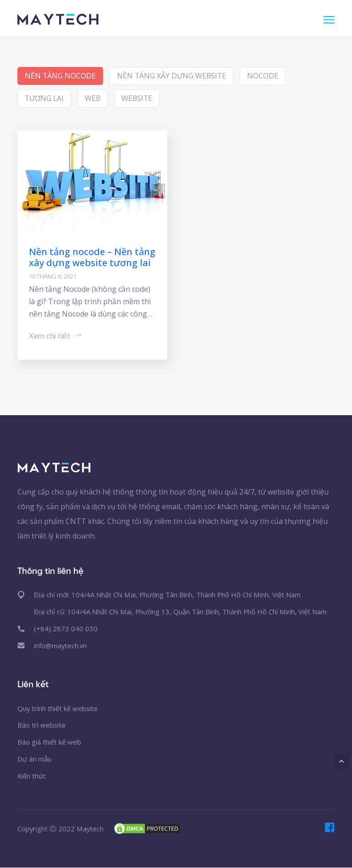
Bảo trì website (42, 725)
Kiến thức (32, 776)
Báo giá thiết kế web (49, 742)
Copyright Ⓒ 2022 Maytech (61, 829)
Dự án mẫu (34, 759)
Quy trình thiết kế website (58, 708)
